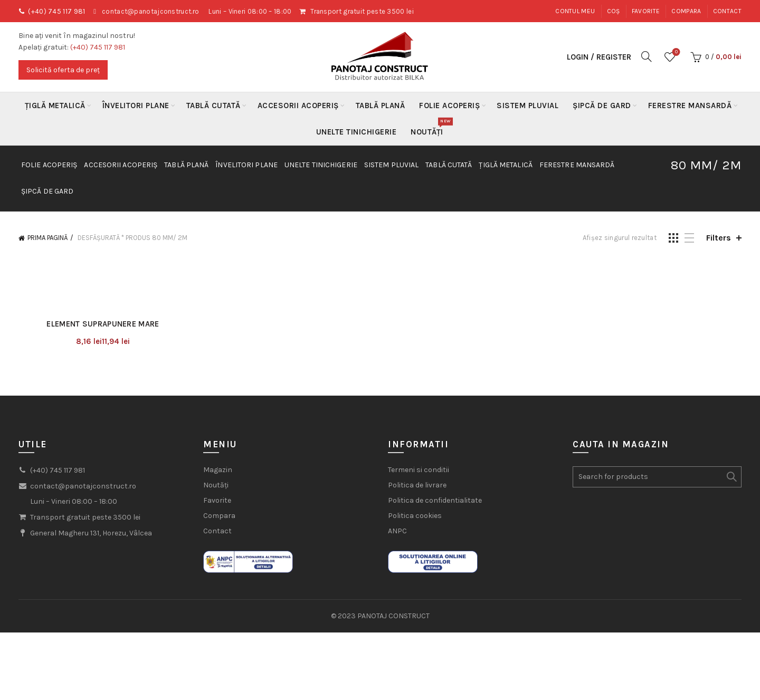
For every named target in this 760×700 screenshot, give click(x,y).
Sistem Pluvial (528, 106)
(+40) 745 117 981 (56, 11)
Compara (686, 11)
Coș (614, 11)
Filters (719, 238)
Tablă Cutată (213, 106)
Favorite (646, 11)
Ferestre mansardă (690, 106)
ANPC (397, 531)
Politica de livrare (417, 485)
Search (731, 477)
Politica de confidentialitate (435, 500)
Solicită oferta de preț (63, 70)
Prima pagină (47, 238)
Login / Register (599, 57)
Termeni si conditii (419, 470)
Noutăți (430, 128)
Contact (727, 11)
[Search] (647, 56)
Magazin (218, 470)
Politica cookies (415, 516)
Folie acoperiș (449, 106)
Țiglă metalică (55, 106)
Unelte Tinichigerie (357, 132)
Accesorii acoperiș (298, 106)
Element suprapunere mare (103, 324)
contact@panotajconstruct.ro (150, 11)
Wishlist (675, 52)
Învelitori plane (136, 106)
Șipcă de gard (602, 106)
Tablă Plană (381, 106)
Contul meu (575, 11)
